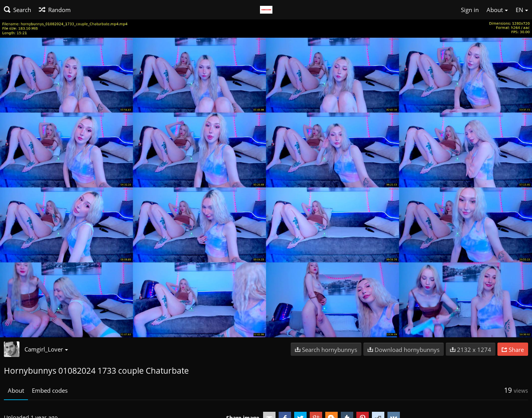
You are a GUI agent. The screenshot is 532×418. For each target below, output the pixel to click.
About (16, 390)
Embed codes (50, 390)
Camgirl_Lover (46, 349)
